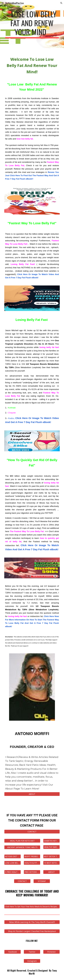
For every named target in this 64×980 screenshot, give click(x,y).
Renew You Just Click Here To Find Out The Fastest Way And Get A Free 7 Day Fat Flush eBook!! (32, 176)
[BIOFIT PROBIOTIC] (32, 856)
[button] (3, 3)
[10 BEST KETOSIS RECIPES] (51, 863)
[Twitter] (32, 952)
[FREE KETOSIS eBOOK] (32, 872)
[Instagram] (32, 961)
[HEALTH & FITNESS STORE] (32, 863)
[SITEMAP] (42, 881)
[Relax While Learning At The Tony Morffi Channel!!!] (32, 922)
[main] (32, 24)
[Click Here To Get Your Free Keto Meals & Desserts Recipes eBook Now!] (32, 907)
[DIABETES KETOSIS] (51, 841)
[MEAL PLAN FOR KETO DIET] (22, 841)
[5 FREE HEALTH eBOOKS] (13, 872)
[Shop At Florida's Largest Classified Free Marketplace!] (32, 931)
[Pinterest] (51, 952)
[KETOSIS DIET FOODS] (13, 856)
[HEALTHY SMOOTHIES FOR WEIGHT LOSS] (51, 847)
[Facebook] (13, 952)
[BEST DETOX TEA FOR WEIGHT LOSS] (51, 856)
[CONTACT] (32, 832)
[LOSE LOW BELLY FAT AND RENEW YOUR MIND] (13, 863)
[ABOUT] (32, 794)
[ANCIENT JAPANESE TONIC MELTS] (22, 847)
